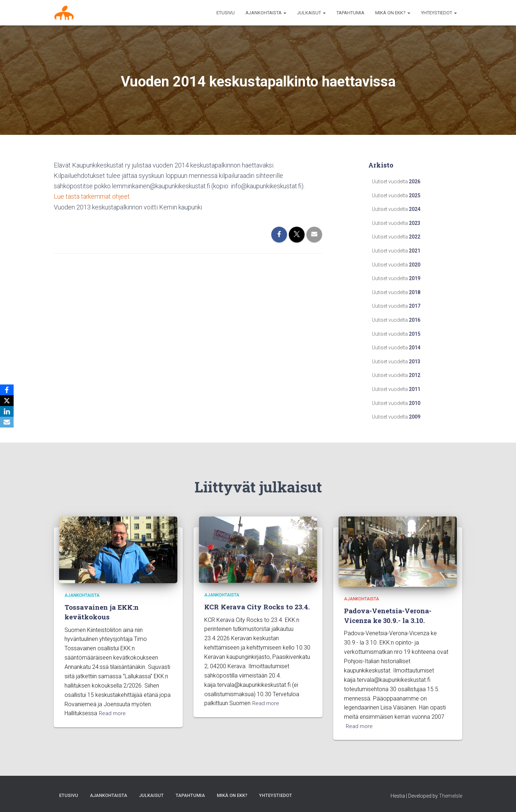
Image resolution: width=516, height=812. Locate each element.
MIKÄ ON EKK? (393, 13)
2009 (415, 417)
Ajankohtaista (82, 595)
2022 (415, 237)
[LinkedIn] (7, 411)
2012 (415, 375)
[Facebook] (7, 390)
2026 (415, 181)
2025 (415, 195)
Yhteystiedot (439, 13)
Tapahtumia (350, 13)
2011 (415, 389)
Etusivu (226, 13)
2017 (415, 306)
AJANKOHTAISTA (266, 13)
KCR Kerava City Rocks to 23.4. (258, 607)
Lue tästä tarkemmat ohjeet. (92, 196)
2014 (415, 348)
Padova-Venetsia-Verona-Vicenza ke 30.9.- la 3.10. (388, 616)
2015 (415, 334)
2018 (415, 292)
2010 (415, 403)
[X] (7, 401)
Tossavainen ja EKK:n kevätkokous (102, 612)
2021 (415, 251)
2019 (415, 278)
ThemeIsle (451, 796)
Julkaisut (311, 13)
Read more (113, 714)
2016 (415, 320)
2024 (415, 209)
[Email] (7, 422)
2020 (415, 265)
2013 (415, 362)
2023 (415, 223)
